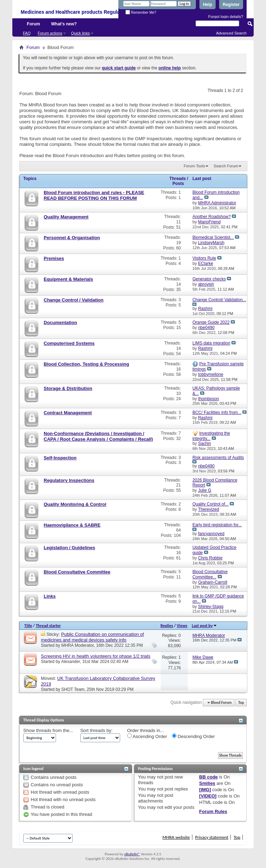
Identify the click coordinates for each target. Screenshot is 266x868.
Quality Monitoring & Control (75, 504)
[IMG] (205, 790)
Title (28, 626)
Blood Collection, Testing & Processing (86, 364)
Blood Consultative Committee (77, 572)
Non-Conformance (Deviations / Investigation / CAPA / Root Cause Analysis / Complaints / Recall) (98, 436)
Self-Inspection (60, 458)
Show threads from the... (48, 730)
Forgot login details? (226, 17)
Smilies (207, 783)
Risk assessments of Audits (218, 458)
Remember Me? (141, 13)
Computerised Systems (69, 343)
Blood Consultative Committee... (210, 574)
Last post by (205, 626)
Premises (54, 258)
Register (231, 5)
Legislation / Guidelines (69, 548)
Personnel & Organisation (72, 238)
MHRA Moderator (78, 645)
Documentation (60, 323)
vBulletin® (132, 854)
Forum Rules (213, 811)
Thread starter (48, 626)
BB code (208, 777)
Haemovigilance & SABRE (72, 525)
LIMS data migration (211, 343)
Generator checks (209, 279)
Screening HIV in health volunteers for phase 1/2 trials (96, 656)
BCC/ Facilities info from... (217, 413)
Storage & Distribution (68, 388)
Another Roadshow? (212, 217)
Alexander (70, 662)
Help (208, 5)
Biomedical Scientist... (213, 237)
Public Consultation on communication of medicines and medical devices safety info (92, 637)
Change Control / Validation (74, 300)
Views (182, 626)
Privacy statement (212, 837)
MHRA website (176, 837)
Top (241, 703)
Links (50, 596)
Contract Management (68, 413)
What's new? (64, 24)
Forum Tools (194, 166)
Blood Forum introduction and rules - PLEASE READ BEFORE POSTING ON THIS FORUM (94, 195)
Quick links (81, 33)
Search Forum (226, 166)
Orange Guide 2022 (211, 322)
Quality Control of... (211, 504)
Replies (167, 626)
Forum (33, 24)
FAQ (27, 33)
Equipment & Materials (68, 279)
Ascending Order (147, 736)
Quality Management (66, 217)
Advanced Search (231, 33)
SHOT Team (73, 689)
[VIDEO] (208, 796)
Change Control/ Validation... (219, 300)
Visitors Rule (204, 258)
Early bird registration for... (217, 525)
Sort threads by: (97, 730)
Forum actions (50, 33)
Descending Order (193, 736)
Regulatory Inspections (69, 480)
